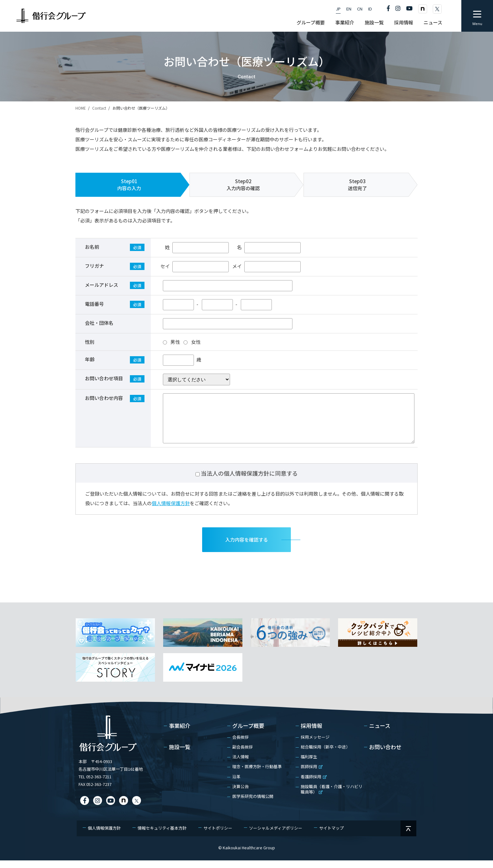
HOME (81, 108)
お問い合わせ (385, 755)
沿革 (236, 784)
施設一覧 (180, 755)
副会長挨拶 (243, 754)
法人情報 (240, 764)
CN (360, 9)
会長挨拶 (240, 745)
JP (338, 9)
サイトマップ (331, 836)
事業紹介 (180, 734)
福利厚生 (309, 764)
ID (370, 9)
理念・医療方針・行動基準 (257, 774)
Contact (99, 108)
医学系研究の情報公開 (253, 804)
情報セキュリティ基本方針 (162, 836)
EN (349, 9)
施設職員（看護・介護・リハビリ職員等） (332, 797)
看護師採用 (314, 784)
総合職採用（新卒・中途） (325, 754)
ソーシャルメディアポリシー (276, 836)
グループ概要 (248, 734)
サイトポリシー (218, 836)
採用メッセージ (315, 745)
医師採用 (312, 774)
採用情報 (311, 734)
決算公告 (240, 794)
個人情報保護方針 (171, 511)
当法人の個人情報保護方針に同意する (249, 481)
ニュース (380, 734)
